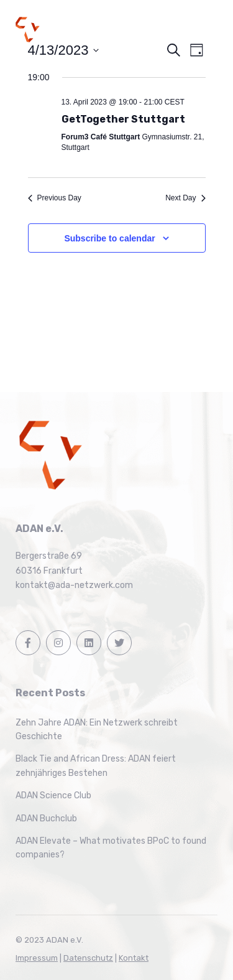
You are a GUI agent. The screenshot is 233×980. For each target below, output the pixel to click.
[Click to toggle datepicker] (64, 50)
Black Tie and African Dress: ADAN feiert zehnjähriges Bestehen (96, 766)
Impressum (37, 958)
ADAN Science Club (53, 796)
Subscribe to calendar (109, 238)
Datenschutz (88, 958)
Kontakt (134, 958)
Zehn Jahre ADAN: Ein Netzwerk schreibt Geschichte (97, 730)
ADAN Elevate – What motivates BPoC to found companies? (111, 848)
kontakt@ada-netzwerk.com (74, 585)
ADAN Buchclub (46, 819)
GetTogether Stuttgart (123, 119)
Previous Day (55, 198)
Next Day (185, 198)
